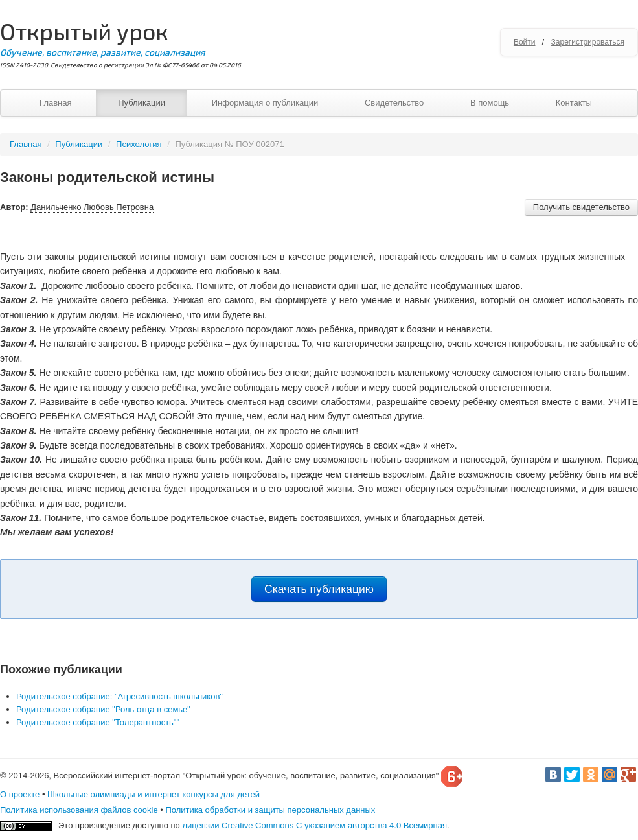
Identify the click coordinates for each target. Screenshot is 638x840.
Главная (55, 103)
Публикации (142, 103)
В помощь (490, 103)
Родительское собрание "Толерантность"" (98, 722)
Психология (139, 144)
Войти (525, 42)
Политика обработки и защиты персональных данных (270, 810)
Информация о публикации (265, 103)
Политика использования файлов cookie (79, 810)
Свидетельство (394, 103)
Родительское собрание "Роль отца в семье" (103, 709)
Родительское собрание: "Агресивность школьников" (120, 696)
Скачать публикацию (319, 589)
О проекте (20, 794)
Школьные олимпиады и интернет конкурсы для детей (154, 794)
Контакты (574, 103)
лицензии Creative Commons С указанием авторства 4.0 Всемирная (314, 825)
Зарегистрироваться (588, 42)
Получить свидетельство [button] (581, 207)
